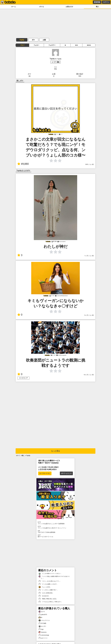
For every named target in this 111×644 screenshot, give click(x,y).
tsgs (41, 629)
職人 (97, 7)
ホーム (14, 7)
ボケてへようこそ (66, 473)
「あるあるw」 (44, 596)
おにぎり (42, 626)
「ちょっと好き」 (45, 587)
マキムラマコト (44, 620)
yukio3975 (43, 615)
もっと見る (55, 451)
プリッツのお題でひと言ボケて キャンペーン (55, 527)
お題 (44, 40)
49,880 (23, 164)
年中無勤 (42, 623)
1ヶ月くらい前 (89, 256)
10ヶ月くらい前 (89, 375)
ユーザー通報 (55, 62)
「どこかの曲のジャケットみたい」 (50, 574)
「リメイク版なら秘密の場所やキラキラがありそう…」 (54, 577)
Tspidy (22, 40)
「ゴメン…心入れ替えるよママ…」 (50, 581)
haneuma (42, 632)
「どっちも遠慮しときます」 (48, 584)
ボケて (18, 456)
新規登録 (97, 2)
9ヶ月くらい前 (89, 315)
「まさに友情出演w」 (46, 593)
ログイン (106, 2)
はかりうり (43, 638)
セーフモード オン (45, 473)
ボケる (42, 7)
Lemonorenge (44, 635)
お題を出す (69, 7)
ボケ (33, 40)
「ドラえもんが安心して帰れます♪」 (51, 602)
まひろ (42, 612)
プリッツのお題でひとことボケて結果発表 (55, 523)
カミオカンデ (23, 378)
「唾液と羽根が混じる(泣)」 (48, 599)
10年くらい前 (89, 164)
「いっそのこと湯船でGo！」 (48, 590)
